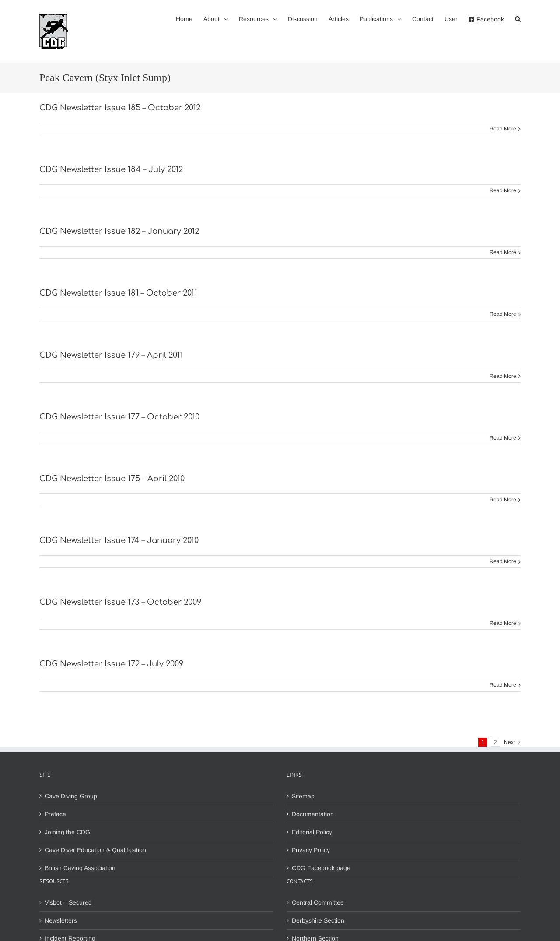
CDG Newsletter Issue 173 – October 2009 (120, 602)
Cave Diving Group (71, 796)
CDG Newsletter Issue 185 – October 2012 (120, 108)
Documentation (313, 814)
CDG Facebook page (321, 868)
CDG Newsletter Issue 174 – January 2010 (119, 540)
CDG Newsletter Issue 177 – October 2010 (119, 417)
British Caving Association (80, 868)
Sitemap (303, 796)
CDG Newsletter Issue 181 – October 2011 (118, 293)
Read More (503, 129)
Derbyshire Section (318, 920)
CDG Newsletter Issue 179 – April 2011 (111, 355)
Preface (55, 814)
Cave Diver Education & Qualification (95, 850)
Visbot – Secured (68, 902)
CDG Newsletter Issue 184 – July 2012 (111, 169)
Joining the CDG (67, 832)
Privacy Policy (311, 850)
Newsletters (61, 920)
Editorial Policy (312, 832)
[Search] (518, 18)
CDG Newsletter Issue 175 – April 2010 (112, 479)
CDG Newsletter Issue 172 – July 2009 (111, 664)
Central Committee (318, 902)
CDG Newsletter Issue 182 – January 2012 (119, 231)
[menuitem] (190, 18)
